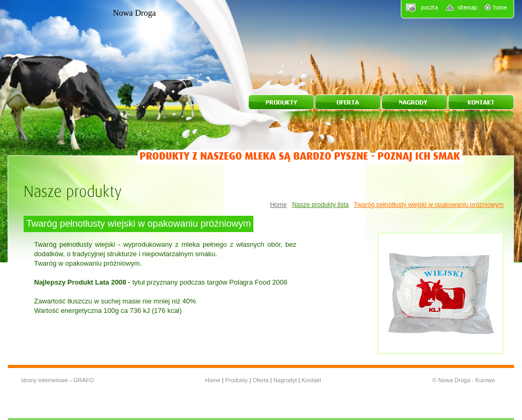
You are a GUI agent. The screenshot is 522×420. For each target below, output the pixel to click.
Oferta (262, 380)
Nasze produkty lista (321, 205)
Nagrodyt (286, 380)
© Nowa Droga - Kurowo (464, 380)
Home (279, 205)
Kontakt (311, 380)
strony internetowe (45, 380)
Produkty (236, 380)
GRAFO (84, 380)
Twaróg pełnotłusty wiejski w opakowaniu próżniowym (429, 205)
